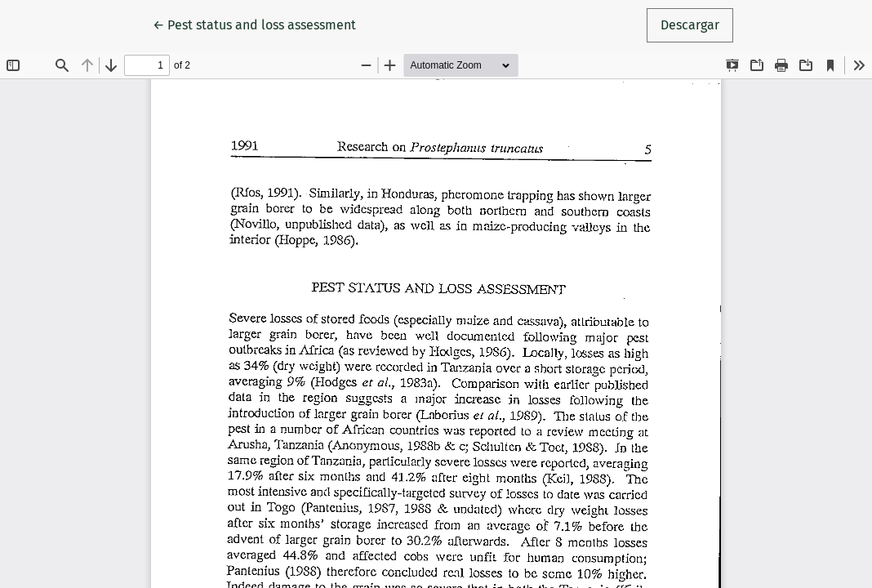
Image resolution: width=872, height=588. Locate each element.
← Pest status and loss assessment (256, 24)
